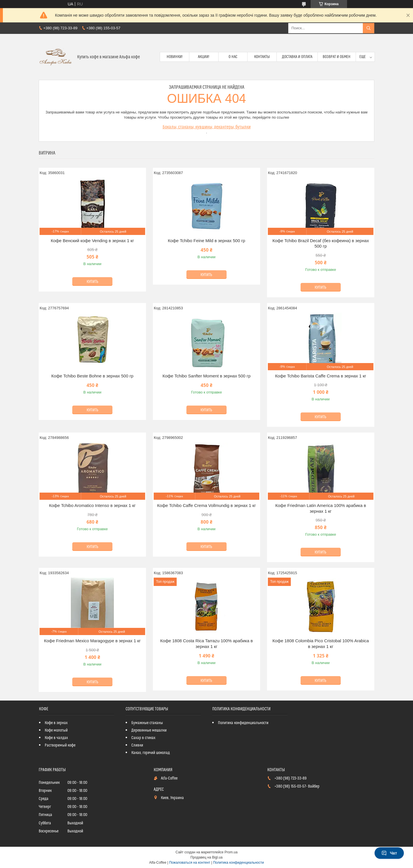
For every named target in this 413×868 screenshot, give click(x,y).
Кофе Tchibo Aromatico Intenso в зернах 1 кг (92, 505)
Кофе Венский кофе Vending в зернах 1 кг (92, 241)
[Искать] (369, 28)
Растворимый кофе (60, 745)
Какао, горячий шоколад (151, 753)
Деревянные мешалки (149, 730)
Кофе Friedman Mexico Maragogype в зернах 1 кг (92, 641)
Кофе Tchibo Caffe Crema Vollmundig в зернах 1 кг (206, 505)
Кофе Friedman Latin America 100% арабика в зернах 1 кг (321, 508)
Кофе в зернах (56, 723)
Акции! (204, 57)
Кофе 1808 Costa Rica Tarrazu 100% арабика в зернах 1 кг (207, 644)
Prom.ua (231, 852)
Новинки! (175, 57)
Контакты (262, 57)
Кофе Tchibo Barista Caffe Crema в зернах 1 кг (321, 376)
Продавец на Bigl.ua (206, 857)
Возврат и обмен (337, 57)
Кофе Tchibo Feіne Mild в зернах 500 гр (206, 241)
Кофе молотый (56, 730)
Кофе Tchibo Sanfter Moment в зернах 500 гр (206, 376)
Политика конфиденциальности (243, 723)
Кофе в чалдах (56, 738)
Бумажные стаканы (147, 723)
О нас (233, 57)
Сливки (137, 745)
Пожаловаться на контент (190, 863)
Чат (389, 853)
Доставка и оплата (297, 57)
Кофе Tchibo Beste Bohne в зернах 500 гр (92, 376)
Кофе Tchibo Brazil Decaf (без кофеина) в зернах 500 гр (321, 243)
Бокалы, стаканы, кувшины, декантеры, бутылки (207, 127)
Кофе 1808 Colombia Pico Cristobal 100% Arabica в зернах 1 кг (321, 644)
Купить (92, 282)
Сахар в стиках (143, 738)
